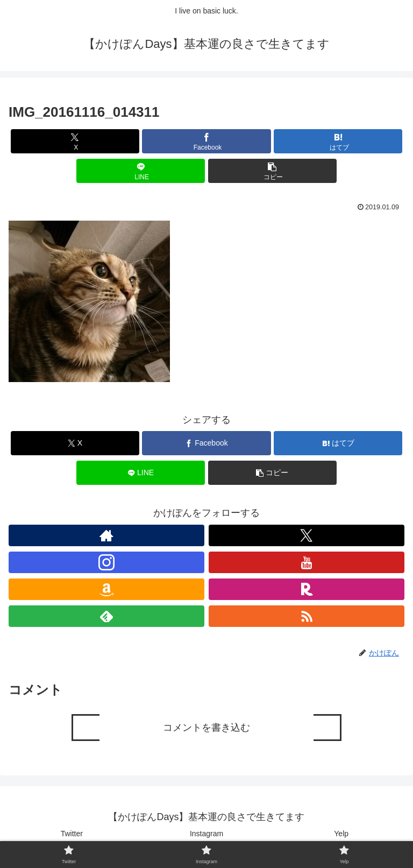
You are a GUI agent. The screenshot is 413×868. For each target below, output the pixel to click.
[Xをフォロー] (307, 535)
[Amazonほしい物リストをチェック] (106, 589)
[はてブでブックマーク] (338, 141)
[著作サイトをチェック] (106, 535)
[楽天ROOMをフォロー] (307, 589)
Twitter (72, 834)
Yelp (341, 834)
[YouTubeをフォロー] (307, 562)
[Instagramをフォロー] (106, 562)
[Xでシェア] (75, 141)
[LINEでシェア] (141, 171)
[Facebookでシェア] (206, 141)
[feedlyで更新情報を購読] (106, 616)
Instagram (206, 834)
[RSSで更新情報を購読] (307, 616)
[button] (272, 171)
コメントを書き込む (206, 728)
